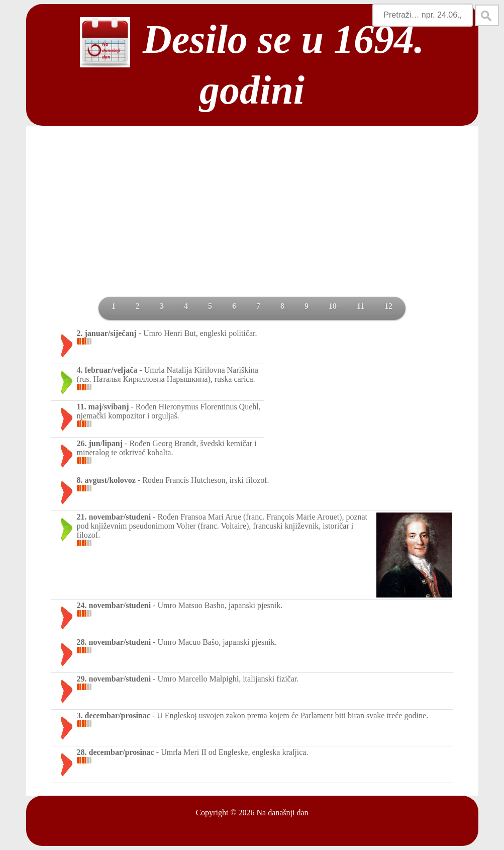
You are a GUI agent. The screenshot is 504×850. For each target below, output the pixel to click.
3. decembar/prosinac (114, 715)
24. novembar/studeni (114, 605)
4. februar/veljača (107, 370)
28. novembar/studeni (114, 642)
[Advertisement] (252, 221)
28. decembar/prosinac (116, 752)
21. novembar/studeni (114, 517)
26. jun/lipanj (100, 443)
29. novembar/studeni (114, 679)
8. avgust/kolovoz (106, 480)
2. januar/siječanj (107, 333)
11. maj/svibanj (103, 407)
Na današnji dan (282, 813)
